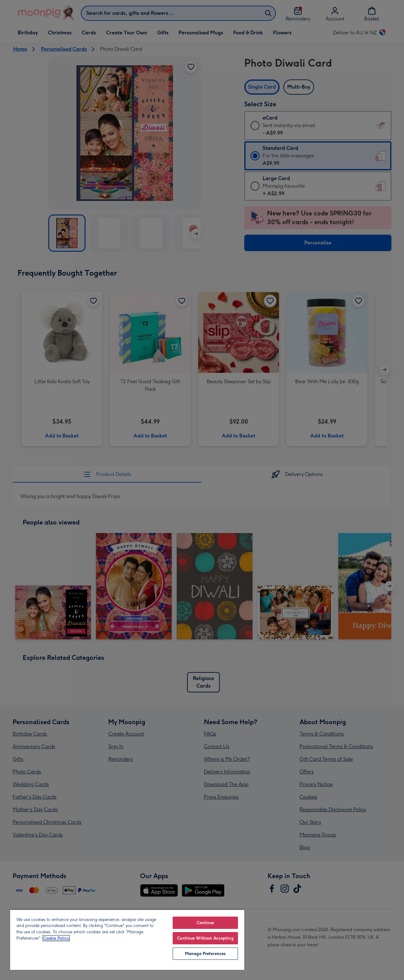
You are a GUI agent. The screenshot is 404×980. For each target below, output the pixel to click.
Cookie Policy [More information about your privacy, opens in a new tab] (56, 938)
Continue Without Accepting (205, 938)
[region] (127, 940)
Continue (205, 923)
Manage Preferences (205, 954)
